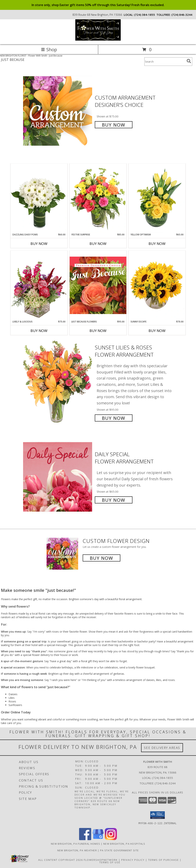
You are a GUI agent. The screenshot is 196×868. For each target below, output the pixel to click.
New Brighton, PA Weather (77, 850)
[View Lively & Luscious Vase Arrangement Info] (39, 285)
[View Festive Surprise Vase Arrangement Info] (98, 198)
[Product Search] (165, 62)
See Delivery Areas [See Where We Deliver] (162, 748)
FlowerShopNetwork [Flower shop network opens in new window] (101, 860)
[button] (157, 815)
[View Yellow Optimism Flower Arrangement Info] (157, 198)
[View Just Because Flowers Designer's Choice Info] (98, 285)
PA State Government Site (119, 850)
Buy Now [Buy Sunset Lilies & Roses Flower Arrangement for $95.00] (114, 418)
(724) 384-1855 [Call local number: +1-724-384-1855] (145, 15)
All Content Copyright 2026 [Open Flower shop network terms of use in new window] (61, 860)
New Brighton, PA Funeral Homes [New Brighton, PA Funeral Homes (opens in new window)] (75, 844)
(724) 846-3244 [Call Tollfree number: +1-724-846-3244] (165, 783)
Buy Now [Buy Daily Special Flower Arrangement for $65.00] (114, 500)
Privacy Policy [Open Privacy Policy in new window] (133, 860)
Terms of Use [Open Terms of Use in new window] (110, 862)
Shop (49, 49)
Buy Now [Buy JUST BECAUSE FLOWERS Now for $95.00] (98, 331)
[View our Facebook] (85, 839)
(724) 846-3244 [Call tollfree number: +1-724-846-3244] (182, 15)
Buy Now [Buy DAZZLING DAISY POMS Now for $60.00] (39, 244)
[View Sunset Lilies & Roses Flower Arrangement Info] (58, 382)
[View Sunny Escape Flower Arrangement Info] (157, 285)
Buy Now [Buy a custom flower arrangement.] (101, 558)
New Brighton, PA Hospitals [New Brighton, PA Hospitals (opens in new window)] (124, 844)
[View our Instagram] (111, 839)
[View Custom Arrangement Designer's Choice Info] (58, 111)
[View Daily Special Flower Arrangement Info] (58, 477)
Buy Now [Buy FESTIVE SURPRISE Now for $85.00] (98, 244)
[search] (189, 61)
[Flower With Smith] (98, 40)
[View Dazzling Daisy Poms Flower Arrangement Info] (39, 198)
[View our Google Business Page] (98, 839)
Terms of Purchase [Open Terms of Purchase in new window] (163, 860)
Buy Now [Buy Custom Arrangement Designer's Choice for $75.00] (114, 125)
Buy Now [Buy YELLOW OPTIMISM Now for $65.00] (157, 244)
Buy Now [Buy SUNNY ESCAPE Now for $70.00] (157, 331)
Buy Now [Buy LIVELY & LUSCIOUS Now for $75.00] (39, 331)
